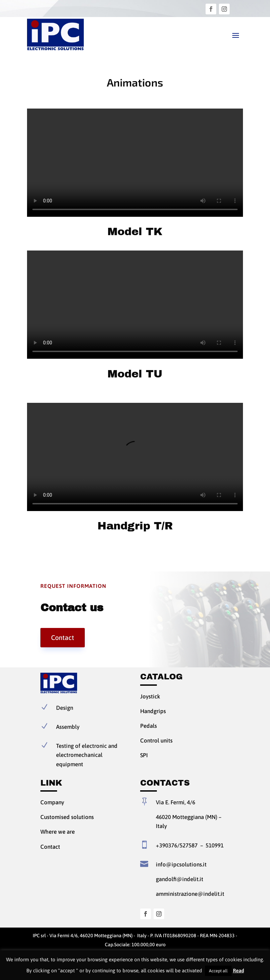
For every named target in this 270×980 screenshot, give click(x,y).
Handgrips (153, 711)
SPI (144, 755)
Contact (63, 637)
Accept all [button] (218, 971)
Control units (156, 741)
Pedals (149, 726)
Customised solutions (67, 817)
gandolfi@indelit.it (180, 879)
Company (52, 802)
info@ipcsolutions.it (181, 864)
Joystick (150, 696)
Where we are (58, 832)
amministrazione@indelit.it (190, 894)
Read (238, 970)
